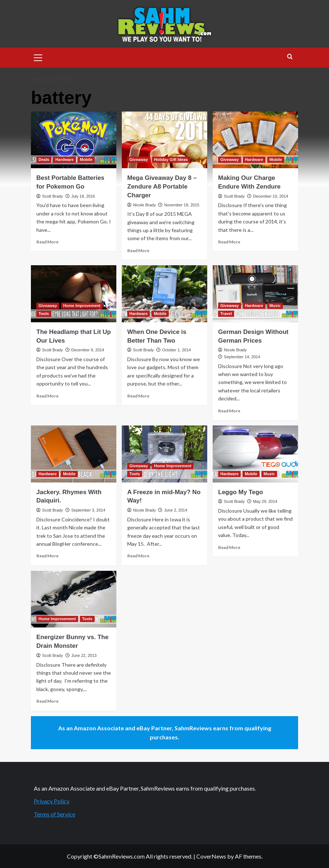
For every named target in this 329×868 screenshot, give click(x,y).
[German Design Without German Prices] (255, 294)
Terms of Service (55, 814)
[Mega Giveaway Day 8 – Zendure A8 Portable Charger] (164, 140)
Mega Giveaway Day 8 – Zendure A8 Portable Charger (162, 187)
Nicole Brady (144, 205)
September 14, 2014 (242, 357)
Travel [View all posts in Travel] (226, 314)
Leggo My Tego (240, 492)
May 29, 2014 (265, 501)
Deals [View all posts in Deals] (44, 160)
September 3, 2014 (88, 510)
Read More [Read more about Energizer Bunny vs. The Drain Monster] (47, 701)
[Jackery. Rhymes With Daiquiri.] (74, 454)
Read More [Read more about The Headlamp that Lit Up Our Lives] (47, 396)
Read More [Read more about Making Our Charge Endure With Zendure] (229, 242)
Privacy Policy (52, 801)
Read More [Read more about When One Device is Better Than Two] (138, 396)
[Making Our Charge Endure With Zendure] (255, 140)
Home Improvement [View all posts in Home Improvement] (82, 306)
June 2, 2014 (176, 510)
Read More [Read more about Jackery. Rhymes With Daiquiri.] (47, 556)
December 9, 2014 (88, 350)
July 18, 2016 (83, 196)
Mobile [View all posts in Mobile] (86, 160)
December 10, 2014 (271, 196)
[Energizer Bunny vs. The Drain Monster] (74, 599)
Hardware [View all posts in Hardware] (64, 160)
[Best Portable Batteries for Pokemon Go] (74, 140)
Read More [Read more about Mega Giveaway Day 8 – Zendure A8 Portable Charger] (138, 251)
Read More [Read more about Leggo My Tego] (229, 547)
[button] (38, 57)
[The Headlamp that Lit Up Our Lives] (74, 294)
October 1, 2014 (176, 350)
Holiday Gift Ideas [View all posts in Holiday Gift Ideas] (171, 160)
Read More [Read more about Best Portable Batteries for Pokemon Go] (47, 242)
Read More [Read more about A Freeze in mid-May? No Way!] (138, 556)
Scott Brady (53, 196)
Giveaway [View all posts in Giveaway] (139, 160)
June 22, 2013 (84, 655)
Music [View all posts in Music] (275, 306)
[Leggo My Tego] (255, 454)
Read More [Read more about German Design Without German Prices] (229, 411)
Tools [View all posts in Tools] (44, 314)
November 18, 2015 (182, 205)
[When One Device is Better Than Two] (164, 294)
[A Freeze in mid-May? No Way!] (164, 454)
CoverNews (211, 856)
